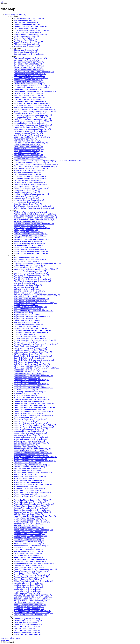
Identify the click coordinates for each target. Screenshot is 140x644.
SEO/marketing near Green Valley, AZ (29, 80)
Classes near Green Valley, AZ (26, 50)
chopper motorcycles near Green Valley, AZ (31, 437)
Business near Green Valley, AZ (26, 342)
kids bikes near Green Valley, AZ (27, 322)
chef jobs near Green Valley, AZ (26, 526)
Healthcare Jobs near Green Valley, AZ (29, 544)
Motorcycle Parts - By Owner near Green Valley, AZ (34, 427)
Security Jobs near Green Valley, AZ (28, 579)
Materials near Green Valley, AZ (26, 421)
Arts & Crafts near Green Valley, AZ (28, 277)
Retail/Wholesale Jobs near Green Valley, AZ (31, 571)
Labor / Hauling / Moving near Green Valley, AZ (32, 137)
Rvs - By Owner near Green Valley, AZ (29, 469)
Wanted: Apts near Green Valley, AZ (28, 247)
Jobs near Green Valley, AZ (25, 548)
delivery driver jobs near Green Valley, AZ (30, 605)
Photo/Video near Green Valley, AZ (27, 463)
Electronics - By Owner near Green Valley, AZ (32, 384)
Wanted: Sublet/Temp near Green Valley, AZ (31, 253)
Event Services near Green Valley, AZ (29, 95)
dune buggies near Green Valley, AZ (28, 285)
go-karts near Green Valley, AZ (26, 287)
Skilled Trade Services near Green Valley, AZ (31, 188)
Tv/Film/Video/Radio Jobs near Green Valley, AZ (33, 611)
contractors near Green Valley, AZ (27, 190)
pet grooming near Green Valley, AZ (28, 180)
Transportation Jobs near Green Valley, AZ (30, 601)
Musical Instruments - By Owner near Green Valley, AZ (35, 461)
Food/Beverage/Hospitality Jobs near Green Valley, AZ (35, 516)
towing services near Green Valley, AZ (29, 68)
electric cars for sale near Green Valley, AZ (31, 350)
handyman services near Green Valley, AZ (30, 131)
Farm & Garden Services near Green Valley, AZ (32, 103)
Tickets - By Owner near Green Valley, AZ (30, 476)
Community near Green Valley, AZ (27, 24)
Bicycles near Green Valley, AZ (26, 319)
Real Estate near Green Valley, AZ (27, 238)
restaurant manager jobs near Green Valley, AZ (32, 522)
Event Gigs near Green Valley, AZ (27, 627)
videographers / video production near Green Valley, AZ (35, 92)
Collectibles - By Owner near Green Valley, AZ (32, 372)
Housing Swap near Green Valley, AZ (28, 232)
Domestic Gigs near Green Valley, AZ (28, 625)
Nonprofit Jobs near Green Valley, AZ (28, 565)
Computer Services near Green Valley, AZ (30, 74)
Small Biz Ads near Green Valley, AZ (28, 204)
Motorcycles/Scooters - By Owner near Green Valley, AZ (36, 457)
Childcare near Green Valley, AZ (26, 22)
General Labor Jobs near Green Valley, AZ (30, 532)
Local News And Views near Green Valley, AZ (32, 30)
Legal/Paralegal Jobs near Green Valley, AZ (31, 559)
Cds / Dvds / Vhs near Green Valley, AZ (29, 358)
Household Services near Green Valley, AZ (31, 127)
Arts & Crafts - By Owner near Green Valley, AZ (32, 279)
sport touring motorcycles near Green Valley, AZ (32, 449)
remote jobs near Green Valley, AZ (27, 555)
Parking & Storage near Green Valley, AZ (30, 236)
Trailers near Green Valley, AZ (26, 486)
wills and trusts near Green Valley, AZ (28, 155)
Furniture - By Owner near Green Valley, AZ (31, 398)
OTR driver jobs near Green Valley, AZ (29, 607)
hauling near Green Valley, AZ (26, 139)
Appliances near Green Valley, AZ (27, 261)
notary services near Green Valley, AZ (29, 151)
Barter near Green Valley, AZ (25, 313)
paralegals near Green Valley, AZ (27, 153)
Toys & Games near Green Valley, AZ (28, 482)
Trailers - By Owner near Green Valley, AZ (30, 488)
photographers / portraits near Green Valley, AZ (32, 88)
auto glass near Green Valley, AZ (27, 60)
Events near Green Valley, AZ (25, 52)
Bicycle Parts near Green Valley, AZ (28, 315)
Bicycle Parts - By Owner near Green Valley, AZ (32, 317)
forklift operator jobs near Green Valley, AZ (30, 536)
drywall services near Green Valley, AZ (29, 200)
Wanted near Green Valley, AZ (26, 494)
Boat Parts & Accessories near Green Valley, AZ (33, 330)
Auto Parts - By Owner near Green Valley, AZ (31, 299)
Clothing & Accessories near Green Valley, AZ (32, 366)
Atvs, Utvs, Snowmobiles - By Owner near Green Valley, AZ (37, 295)
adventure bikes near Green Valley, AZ (29, 431)
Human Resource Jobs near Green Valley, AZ (32, 546)
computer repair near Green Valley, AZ (29, 82)
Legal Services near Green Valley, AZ (28, 147)
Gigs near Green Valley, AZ (24, 628)
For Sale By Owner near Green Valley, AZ (30, 392)
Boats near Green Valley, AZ (25, 334)
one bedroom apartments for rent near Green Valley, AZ (35, 216)
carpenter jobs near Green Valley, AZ (28, 583)
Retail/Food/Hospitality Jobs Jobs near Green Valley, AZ (36, 569)
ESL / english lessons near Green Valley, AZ (31, 169)
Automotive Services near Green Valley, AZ (31, 58)
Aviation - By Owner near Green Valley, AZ (30, 307)
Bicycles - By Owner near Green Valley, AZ (31, 328)
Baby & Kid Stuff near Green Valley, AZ (29, 309)
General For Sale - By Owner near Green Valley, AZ (34, 403)
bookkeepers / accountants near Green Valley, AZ (33, 115)
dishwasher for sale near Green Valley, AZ (30, 265)
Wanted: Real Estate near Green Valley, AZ (31, 249)
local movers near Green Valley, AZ (28, 145)
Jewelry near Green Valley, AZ (26, 417)
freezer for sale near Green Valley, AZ (29, 267)
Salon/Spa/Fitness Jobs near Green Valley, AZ (32, 575)
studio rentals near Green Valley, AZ (28, 90)
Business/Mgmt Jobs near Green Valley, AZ (31, 508)
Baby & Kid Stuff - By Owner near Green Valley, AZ (34, 311)
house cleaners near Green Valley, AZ (29, 133)
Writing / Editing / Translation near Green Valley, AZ (34, 208)
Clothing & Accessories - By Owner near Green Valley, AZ (36, 368)
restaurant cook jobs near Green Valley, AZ (31, 520)
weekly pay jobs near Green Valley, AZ (29, 557)
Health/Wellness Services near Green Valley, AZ (33, 119)
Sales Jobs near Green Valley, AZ (27, 573)
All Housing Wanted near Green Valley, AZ (30, 212)
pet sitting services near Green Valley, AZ (30, 182)
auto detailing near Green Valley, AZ (28, 64)
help (3, 638)
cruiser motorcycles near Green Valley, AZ (30, 439)
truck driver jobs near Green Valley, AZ (29, 609)
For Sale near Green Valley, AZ (26, 390)
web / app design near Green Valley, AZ (29, 76)
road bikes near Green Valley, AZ (27, 326)
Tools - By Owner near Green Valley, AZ (29, 480)
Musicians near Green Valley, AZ (27, 36)
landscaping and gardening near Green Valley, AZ (33, 107)
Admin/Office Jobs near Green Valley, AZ (30, 502)
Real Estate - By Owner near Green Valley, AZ (32, 240)
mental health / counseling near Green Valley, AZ (33, 125)
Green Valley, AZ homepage (16, 15)
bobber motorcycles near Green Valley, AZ (30, 433)
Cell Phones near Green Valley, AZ (27, 362)
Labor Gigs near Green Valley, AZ (27, 630)
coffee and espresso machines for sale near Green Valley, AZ (38, 263)
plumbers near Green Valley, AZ (26, 198)
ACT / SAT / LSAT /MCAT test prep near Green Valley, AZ (36, 167)
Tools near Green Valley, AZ (25, 478)
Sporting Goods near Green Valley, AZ (29, 471)
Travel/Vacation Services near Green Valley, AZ (32, 206)
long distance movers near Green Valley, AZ (31, 143)
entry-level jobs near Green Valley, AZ (29, 550)
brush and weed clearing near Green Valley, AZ (32, 105)
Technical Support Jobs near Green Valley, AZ (32, 599)
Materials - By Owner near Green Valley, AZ (31, 423)
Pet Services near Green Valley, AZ (28, 172)
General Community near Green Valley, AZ (31, 26)
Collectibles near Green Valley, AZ (27, 370)
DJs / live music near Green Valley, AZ (29, 99)
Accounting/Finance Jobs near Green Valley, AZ (32, 500)
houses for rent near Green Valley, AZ (29, 222)
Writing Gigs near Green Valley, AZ (27, 634)
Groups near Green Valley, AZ (26, 28)
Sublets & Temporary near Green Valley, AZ (31, 244)
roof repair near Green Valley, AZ (27, 202)
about (3, 640)
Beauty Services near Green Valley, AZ (29, 70)
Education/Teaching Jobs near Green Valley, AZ (32, 512)
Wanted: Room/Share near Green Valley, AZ (31, 251)
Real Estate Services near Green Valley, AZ (31, 184)
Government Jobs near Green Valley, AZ (30, 542)
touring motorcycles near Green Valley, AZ (30, 451)
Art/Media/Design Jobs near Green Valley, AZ (31, 506)
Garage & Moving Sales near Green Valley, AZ (32, 399)
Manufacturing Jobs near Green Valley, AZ (30, 561)
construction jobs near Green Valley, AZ (29, 534)
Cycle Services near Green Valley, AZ (28, 93)
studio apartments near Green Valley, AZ (30, 226)
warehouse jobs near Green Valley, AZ (29, 538)
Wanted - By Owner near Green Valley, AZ (30, 496)
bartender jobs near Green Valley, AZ (28, 524)
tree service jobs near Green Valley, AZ (29, 540)
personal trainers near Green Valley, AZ (29, 123)
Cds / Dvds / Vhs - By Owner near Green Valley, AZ (34, 360)
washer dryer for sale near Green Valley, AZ (31, 273)
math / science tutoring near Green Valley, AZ (31, 163)
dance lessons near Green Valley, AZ (28, 159)
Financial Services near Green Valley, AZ (30, 113)
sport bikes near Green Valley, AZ (27, 447)
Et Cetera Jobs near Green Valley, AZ (28, 514)
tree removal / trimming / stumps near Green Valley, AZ (35, 109)
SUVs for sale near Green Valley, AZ (28, 354)
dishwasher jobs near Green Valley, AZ (29, 528)
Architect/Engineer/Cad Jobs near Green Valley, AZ (34, 504)
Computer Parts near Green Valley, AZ (29, 374)
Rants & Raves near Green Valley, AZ (29, 42)
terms (18, 638)
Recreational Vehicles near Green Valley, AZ (31, 467)
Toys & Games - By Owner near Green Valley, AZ (33, 484)
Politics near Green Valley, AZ (25, 40)
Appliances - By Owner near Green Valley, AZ (32, 275)
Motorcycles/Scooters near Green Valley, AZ (31, 429)
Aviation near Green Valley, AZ (26, 305)
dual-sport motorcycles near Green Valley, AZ (31, 443)
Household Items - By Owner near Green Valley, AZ (34, 415)
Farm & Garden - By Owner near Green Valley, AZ (33, 388)
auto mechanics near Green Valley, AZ (29, 66)
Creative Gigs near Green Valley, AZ (28, 621)
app (7, 640)
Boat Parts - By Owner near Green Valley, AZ (31, 332)
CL (2, 2)
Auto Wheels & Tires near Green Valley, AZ (31, 301)
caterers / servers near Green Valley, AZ (29, 97)
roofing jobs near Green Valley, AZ (27, 591)
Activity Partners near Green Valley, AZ (29, 18)
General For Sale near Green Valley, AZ (29, 401)
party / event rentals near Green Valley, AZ (30, 101)
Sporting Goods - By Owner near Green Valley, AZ (33, 473)
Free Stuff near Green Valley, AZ (27, 394)
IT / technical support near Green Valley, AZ (31, 78)
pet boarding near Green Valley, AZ (28, 174)
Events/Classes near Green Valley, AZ (29, 54)
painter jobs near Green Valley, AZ (27, 589)
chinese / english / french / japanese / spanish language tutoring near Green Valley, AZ (47, 161)
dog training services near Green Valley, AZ (31, 176)
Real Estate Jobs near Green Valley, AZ (29, 567)
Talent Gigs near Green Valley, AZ (27, 632)
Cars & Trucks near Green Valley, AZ (28, 346)
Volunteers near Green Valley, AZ (27, 46)
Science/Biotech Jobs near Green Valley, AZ (31, 577)
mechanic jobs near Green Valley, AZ (28, 587)
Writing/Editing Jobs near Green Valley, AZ (30, 615)
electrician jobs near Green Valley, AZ (28, 585)
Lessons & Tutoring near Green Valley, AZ (30, 157)
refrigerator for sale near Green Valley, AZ (30, 271)
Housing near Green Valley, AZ (26, 230)
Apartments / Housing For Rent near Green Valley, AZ (35, 214)
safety (7, 638)
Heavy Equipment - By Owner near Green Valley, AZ (34, 411)
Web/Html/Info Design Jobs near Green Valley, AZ (33, 613)
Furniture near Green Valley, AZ (26, 396)
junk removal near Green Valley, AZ (28, 141)
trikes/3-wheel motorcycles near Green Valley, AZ (33, 453)
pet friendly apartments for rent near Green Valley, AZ (35, 220)
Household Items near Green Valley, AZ (29, 413)
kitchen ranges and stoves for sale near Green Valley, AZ (36, 269)
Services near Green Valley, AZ (26, 186)
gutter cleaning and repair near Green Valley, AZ (33, 129)
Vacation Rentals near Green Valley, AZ (29, 246)
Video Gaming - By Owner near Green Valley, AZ (33, 492)
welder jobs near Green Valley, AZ (27, 593)
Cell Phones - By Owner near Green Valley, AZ (32, 364)
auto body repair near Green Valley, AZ (29, 62)
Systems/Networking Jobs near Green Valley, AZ (33, 597)
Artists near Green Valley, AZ (25, 20)
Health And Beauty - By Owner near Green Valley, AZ (35, 407)
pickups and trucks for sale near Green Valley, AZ (33, 352)
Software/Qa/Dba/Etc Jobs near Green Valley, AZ (33, 595)
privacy (13, 638)
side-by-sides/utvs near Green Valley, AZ (30, 291)
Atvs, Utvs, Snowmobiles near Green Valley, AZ (32, 281)
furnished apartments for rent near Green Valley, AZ (34, 224)
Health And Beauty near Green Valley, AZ (30, 405)
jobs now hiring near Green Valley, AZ (29, 551)
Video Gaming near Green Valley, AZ (28, 490)
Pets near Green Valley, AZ (24, 38)
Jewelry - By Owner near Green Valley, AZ (30, 419)
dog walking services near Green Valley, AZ (31, 178)
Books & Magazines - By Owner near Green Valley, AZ (35, 340)
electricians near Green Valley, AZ (27, 192)
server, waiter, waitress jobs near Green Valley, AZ (33, 530)
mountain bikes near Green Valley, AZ (29, 324)
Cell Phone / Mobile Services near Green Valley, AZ (34, 72)
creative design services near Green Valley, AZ (32, 86)
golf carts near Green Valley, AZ (26, 289)
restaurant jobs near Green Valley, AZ (28, 518)
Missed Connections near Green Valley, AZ (31, 34)
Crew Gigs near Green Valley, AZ (27, 623)
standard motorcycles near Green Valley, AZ (31, 455)
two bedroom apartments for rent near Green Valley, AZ (35, 218)
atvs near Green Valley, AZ (24, 283)
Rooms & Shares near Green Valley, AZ (29, 242)
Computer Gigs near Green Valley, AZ (29, 619)
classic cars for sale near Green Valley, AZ (30, 348)
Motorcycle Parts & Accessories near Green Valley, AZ (35, 425)
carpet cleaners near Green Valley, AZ (29, 135)
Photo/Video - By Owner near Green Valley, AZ (32, 465)
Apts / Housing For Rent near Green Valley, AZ (32, 228)
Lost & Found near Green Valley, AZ (28, 32)
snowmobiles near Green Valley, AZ (28, 293)
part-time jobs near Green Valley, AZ (28, 553)
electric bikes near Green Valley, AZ (28, 321)
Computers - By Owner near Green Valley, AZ (32, 380)
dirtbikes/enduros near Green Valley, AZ (29, 441)
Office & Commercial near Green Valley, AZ (31, 234)
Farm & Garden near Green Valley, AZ (29, 386)
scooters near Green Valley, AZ (26, 445)
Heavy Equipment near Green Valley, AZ (30, 409)
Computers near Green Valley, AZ (27, 378)
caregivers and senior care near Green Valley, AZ (33, 121)
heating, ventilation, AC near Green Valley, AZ (32, 194)
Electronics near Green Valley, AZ (27, 382)
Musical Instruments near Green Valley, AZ (31, 459)
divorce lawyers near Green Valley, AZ (29, 149)
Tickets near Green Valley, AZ (25, 475)
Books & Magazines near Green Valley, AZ (30, 338)
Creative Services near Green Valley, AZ (30, 84)
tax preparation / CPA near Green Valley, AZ (31, 117)
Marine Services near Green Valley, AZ (29, 170)
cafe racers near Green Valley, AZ (27, 435)
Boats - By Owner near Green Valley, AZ (30, 336)
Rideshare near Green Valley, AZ (27, 44)
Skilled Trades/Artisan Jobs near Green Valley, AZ (33, 581)
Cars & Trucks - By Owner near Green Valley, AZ (33, 356)
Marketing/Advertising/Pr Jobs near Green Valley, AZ (34, 563)
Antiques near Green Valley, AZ (26, 257)
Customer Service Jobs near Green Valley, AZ (32, 510)
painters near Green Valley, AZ (26, 196)
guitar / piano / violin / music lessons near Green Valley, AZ (37, 165)
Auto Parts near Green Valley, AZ (27, 297)
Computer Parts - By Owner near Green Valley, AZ (33, 376)
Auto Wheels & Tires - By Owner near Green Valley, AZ (35, 303)
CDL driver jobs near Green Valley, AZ (29, 603)
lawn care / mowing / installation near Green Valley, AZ (35, 111)
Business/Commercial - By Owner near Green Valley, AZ (36, 344)
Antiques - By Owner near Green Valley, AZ (31, 259)
